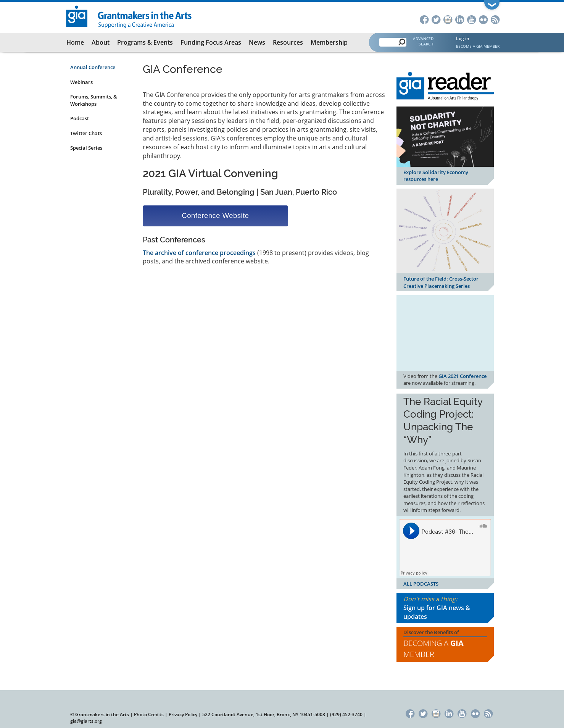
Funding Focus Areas (211, 42)
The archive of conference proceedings (199, 253)
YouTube (471, 19)
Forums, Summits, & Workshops (94, 100)
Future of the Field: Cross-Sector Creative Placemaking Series (441, 282)
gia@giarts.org (86, 721)
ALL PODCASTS (421, 584)
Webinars (81, 82)
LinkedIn (460, 19)
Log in (463, 38)
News (257, 42)
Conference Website (215, 215)
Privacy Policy (183, 714)
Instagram (448, 19)
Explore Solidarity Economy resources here (436, 176)
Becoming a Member (433, 649)
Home (75, 42)
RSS (495, 19)
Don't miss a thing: (445, 608)
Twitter (436, 19)
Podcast (80, 118)
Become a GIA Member (478, 46)
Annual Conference (93, 67)
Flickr (483, 19)
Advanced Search (423, 41)
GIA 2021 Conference (462, 376)
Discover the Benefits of (445, 644)
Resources (288, 42)
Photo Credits (149, 714)
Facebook (424, 19)
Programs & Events (145, 42)
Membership (329, 42)
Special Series (86, 148)
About (101, 42)
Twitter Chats (86, 133)
